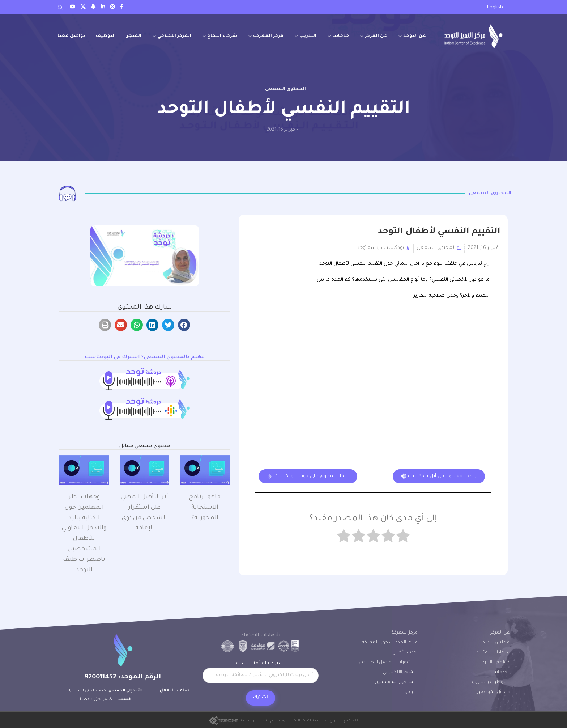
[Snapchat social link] (93, 7)
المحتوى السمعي (285, 89)
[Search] (60, 7)
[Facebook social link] (121, 7)
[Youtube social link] (73, 7)
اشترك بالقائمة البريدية (261, 672)
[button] (184, 325)
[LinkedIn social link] (103, 7)
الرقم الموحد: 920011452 (123, 677)
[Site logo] (473, 36)
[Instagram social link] (112, 7)
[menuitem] (495, 8)
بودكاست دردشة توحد (380, 248)
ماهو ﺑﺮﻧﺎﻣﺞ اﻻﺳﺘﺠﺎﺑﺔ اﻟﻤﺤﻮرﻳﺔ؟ (205, 508)
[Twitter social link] (83, 7)
